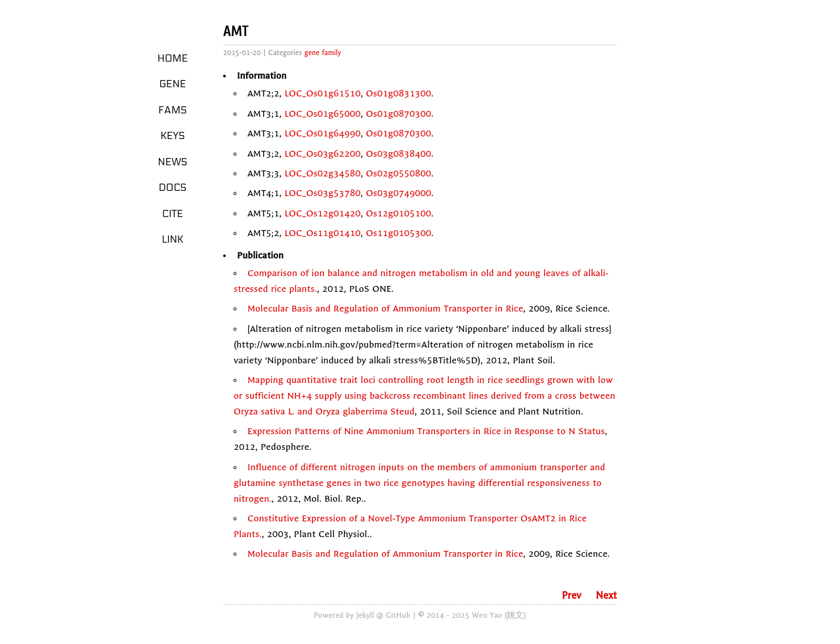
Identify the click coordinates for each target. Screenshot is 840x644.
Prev (572, 595)
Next (606, 595)
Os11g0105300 (399, 233)
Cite (173, 214)
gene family (323, 53)
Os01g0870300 (399, 114)
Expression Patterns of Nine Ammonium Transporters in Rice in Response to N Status (426, 431)
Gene (173, 84)
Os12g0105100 (399, 213)
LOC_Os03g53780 (322, 193)
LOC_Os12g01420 (322, 213)
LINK (172, 239)
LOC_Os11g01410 (322, 233)
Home (173, 58)
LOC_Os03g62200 (322, 154)
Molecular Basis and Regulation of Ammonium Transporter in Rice (385, 309)
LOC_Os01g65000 (322, 114)
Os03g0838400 (399, 154)
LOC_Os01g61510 (322, 93)
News (173, 162)
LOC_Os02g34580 (322, 173)
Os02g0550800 (399, 173)
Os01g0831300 (399, 93)
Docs (173, 188)
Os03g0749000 (399, 193)
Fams (172, 110)
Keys (172, 136)
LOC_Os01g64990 (322, 133)
